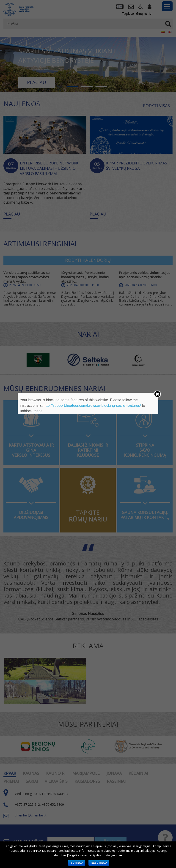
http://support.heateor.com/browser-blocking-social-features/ (92, 405)
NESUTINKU (99, 863)
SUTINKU (77, 863)
